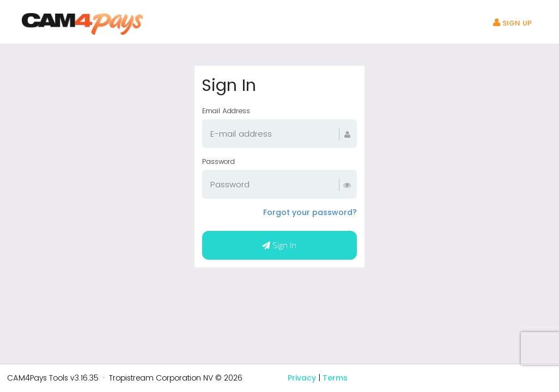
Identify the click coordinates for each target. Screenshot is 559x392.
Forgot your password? (310, 212)
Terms (335, 378)
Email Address (226, 111)
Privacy (302, 378)
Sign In (279, 245)
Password (218, 161)
